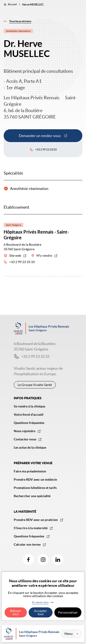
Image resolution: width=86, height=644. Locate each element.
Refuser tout (16, 612)
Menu (72, 634)
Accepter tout (40, 612)
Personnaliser (68, 612)
